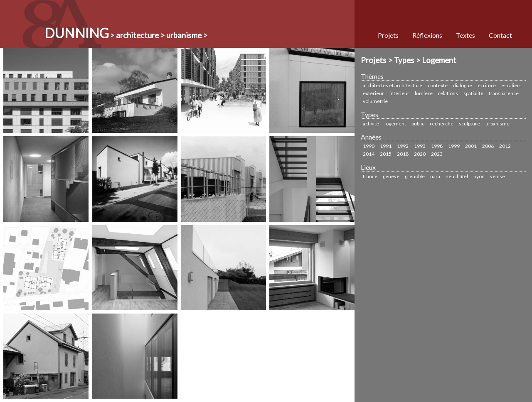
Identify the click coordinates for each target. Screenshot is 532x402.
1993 (420, 146)
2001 (471, 146)
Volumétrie (375, 101)
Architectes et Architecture (393, 85)
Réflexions (427, 35)
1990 (369, 146)
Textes (465, 35)
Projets (388, 35)
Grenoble (415, 176)
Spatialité (473, 93)
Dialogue (463, 85)
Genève (391, 176)
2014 (369, 154)
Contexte (438, 85)
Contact (500, 35)
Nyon (479, 176)
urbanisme (498, 124)
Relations (448, 93)
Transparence (504, 93)
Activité (371, 124)
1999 (454, 146)
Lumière (424, 93)
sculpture (469, 124)
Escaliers (511, 85)
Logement (395, 124)
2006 (488, 146)
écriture (487, 85)
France (370, 176)
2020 (420, 154)
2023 (437, 154)
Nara (435, 176)
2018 (403, 154)
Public (418, 124)
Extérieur (373, 93)
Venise (498, 176)
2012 (505, 146)
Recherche (442, 124)
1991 (386, 146)
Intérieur (399, 93)
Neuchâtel (457, 176)
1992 (403, 146)
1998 (437, 146)
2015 (386, 154)
